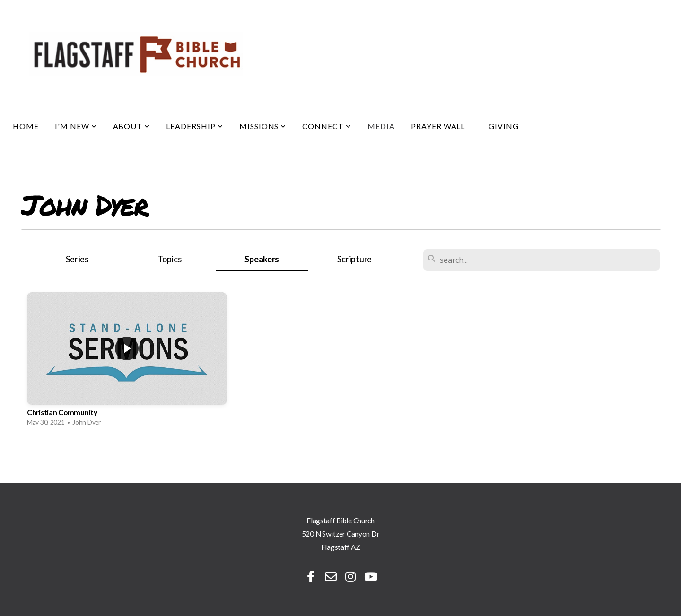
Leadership (195, 126)
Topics (169, 259)
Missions (263, 126)
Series (77, 259)
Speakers (262, 259)
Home (26, 126)
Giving (504, 126)
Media (381, 126)
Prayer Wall (438, 126)
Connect (327, 126)
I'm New (76, 126)
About (132, 126)
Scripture (354, 259)
